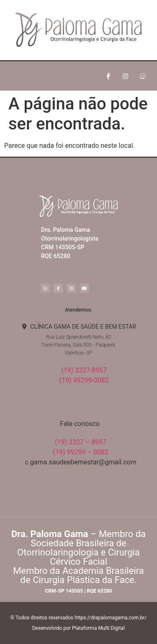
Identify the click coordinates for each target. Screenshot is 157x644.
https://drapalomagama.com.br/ (111, 618)
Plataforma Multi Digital (98, 628)
